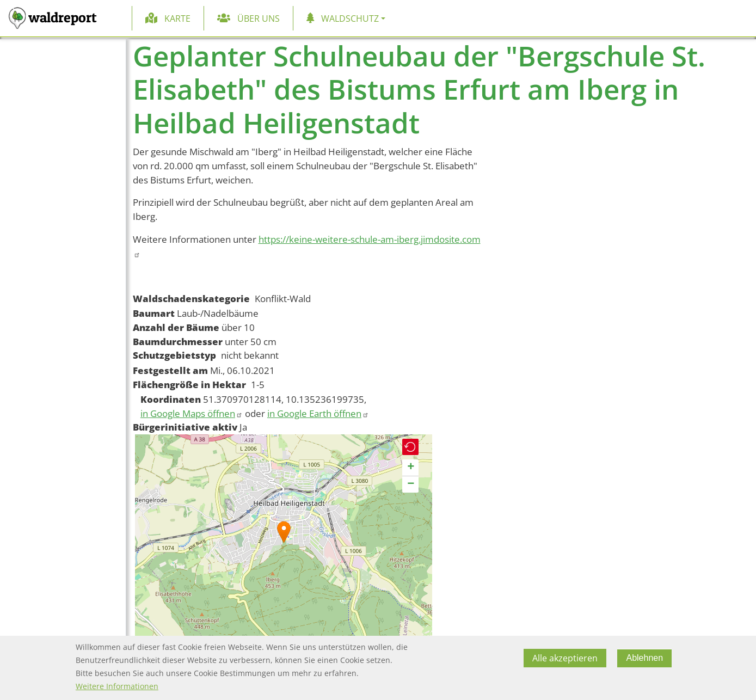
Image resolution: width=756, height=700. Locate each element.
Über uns (259, 19)
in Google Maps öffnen (192, 413)
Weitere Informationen (117, 686)
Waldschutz (350, 19)
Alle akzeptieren (565, 658)
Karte (177, 19)
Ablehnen (644, 658)
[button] (284, 532)
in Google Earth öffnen (318, 413)
